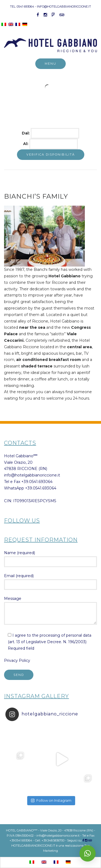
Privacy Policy (17, 660)
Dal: (26, 133)
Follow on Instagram (51, 800)
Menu (50, 64)
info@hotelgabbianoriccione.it (32, 475)
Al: (26, 144)
